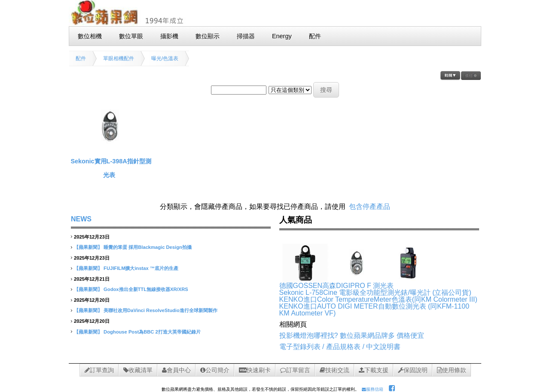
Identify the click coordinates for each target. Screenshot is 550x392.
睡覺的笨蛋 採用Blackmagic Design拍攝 (148, 247)
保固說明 (413, 370)
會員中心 (176, 370)
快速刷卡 (255, 370)
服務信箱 (373, 389)
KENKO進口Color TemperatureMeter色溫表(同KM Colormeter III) (378, 299)
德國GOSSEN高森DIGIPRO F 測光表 (337, 286)
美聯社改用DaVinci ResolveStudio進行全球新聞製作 (160, 310)
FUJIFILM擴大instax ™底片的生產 (141, 268)
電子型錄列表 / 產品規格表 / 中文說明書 (340, 347)
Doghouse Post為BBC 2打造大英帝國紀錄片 (152, 332)
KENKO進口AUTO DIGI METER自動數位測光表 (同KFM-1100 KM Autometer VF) (374, 310)
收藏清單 (138, 370)
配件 (81, 58)
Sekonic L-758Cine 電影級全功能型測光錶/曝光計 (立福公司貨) (375, 292)
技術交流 (335, 370)
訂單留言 (295, 370)
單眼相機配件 (119, 58)
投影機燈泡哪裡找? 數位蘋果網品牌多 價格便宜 (352, 335)
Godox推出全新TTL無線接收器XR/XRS (146, 289)
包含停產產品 (370, 207)
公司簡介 (215, 370)
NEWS (81, 219)
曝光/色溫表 (165, 58)
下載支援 (374, 370)
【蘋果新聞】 (88, 247)
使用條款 (452, 370)
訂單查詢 (99, 370)
